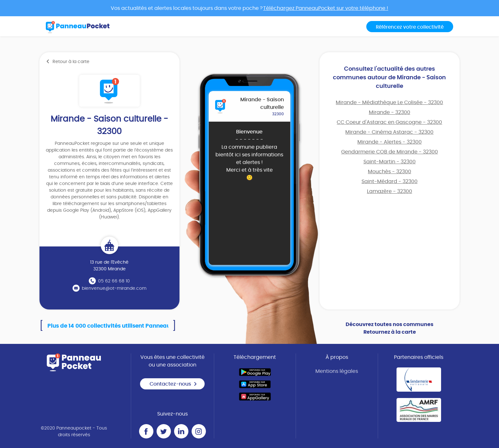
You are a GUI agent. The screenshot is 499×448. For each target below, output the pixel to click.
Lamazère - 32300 (390, 191)
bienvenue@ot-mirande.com (114, 288)
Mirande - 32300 (390, 112)
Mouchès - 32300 (390, 172)
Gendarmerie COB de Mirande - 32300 (390, 152)
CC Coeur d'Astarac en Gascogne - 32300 (389, 122)
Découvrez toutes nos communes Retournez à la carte (390, 328)
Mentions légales (337, 371)
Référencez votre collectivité (410, 27)
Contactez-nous (173, 384)
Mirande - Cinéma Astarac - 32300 (389, 132)
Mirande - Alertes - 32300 (390, 142)
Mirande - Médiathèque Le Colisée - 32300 (389, 103)
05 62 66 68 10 (114, 281)
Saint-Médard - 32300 (390, 181)
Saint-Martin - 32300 (390, 162)
